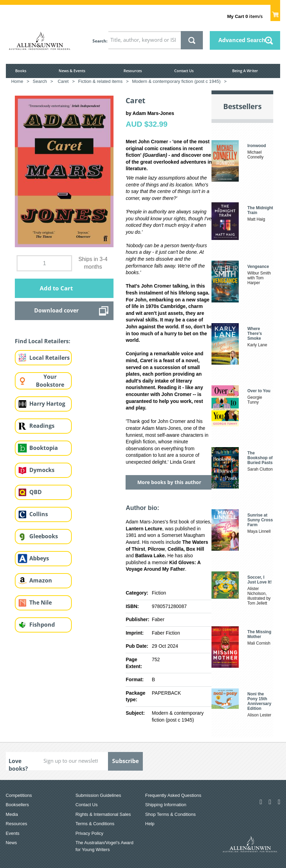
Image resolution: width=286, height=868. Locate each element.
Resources (133, 71)
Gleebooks (44, 536)
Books (21, 71)
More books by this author (169, 482)
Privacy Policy (90, 833)
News (12, 843)
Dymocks (42, 470)
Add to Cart (56, 288)
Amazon (41, 580)
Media (12, 814)
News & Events (72, 71)
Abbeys (39, 558)
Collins (39, 514)
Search (99, 41)
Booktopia (44, 448)
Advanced (242, 40)
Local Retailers (50, 358)
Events (13, 833)
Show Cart (275, 12)
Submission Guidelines (98, 795)
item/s (245, 16)
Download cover (56, 310)
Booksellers (17, 805)
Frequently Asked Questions (173, 795)
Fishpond (42, 625)
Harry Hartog (47, 404)
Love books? (18, 764)
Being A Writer (245, 71)
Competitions (19, 795)
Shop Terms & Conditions (170, 814)
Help (150, 824)
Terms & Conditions (95, 824)
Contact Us (184, 71)
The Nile (41, 602)
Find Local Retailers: (43, 341)
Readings (42, 426)
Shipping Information (166, 805)
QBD (36, 492)
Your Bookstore (50, 381)
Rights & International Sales (103, 814)
